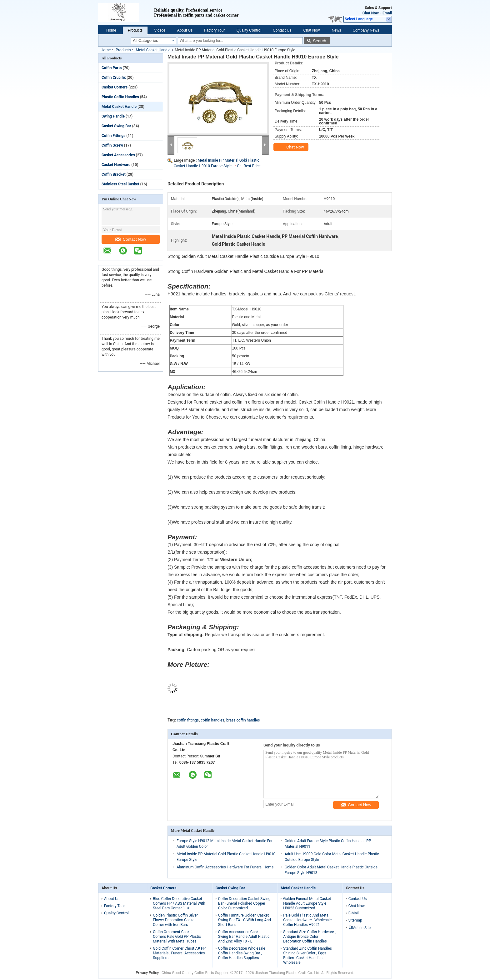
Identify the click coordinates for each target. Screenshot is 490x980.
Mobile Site (360, 928)
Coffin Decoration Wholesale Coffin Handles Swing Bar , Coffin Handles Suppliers (242, 953)
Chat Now (371, 13)
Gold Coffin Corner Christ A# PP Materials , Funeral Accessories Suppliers (179, 953)
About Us (185, 30)
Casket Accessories (118, 155)
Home (111, 30)
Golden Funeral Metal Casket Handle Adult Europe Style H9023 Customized (307, 903)
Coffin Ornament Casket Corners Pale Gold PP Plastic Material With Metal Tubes (177, 937)
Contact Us (282, 30)
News (336, 30)
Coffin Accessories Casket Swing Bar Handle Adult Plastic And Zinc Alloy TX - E (244, 937)
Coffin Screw (112, 145)
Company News (366, 30)
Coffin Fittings (113, 136)
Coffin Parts (112, 68)
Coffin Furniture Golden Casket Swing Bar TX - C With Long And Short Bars (245, 920)
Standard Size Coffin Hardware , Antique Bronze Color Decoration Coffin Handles (309, 937)
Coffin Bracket (114, 174)
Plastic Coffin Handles (120, 97)
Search (319, 41)
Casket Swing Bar (116, 126)
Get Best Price (249, 166)
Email (387, 13)
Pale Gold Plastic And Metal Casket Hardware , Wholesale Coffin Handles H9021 (307, 920)
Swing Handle (113, 116)
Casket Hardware (116, 165)
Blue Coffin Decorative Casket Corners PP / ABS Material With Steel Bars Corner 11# (179, 903)
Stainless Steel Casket (120, 184)
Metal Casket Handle (153, 50)
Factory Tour (214, 30)
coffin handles (213, 720)
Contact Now (131, 239)
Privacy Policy (147, 973)
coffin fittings (188, 720)
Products (135, 30)
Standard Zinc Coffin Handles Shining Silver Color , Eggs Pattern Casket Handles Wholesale (307, 955)
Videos (160, 30)
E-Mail (354, 913)
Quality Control (249, 30)
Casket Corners (115, 87)
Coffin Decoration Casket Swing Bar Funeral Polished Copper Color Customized (244, 903)
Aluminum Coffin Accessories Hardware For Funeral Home (225, 867)
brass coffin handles (243, 720)
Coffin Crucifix (114, 78)
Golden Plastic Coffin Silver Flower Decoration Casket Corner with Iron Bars (175, 920)
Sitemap (355, 920)
